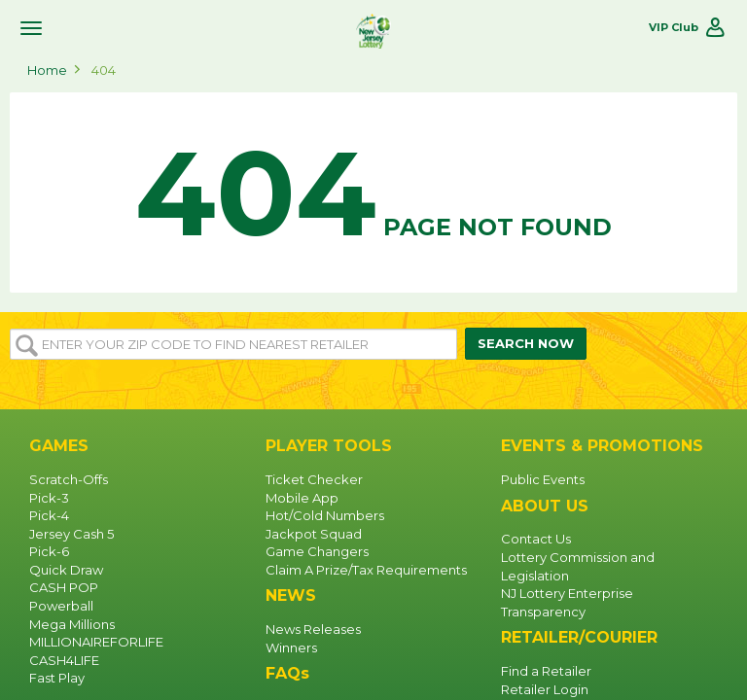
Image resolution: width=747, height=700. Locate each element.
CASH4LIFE (64, 660)
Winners (291, 647)
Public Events (543, 479)
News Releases (313, 629)
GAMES (59, 446)
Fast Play (57, 678)
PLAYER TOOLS (329, 446)
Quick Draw (66, 570)
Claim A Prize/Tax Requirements (366, 570)
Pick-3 (49, 498)
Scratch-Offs (69, 479)
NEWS (291, 595)
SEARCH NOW (526, 343)
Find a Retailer (546, 671)
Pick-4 (49, 515)
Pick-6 (49, 551)
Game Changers (317, 551)
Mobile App (302, 498)
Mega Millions (72, 624)
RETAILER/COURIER (579, 637)
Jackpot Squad (314, 534)
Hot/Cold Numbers (325, 515)
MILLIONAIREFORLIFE (96, 642)
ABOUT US (545, 506)
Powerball (61, 606)
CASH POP (64, 587)
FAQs (287, 673)
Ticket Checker (314, 479)
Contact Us (536, 539)
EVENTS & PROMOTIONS (602, 446)
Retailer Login (545, 689)
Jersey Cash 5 (71, 534)
